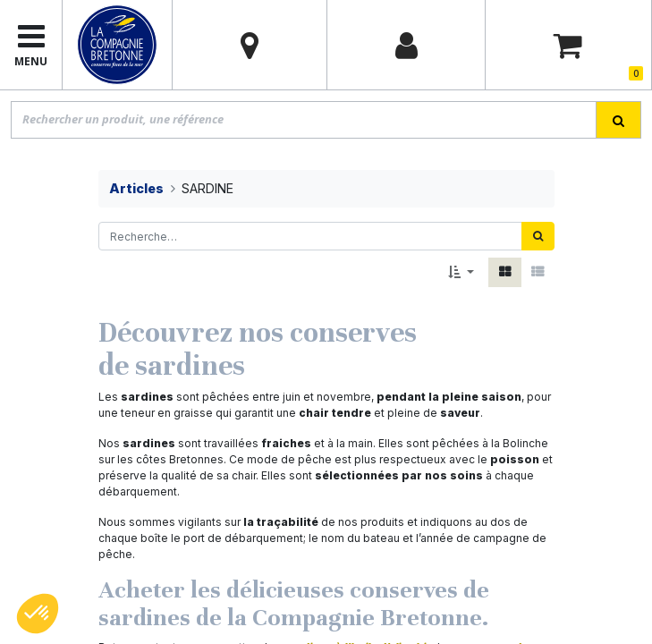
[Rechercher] (538, 236)
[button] (461, 272)
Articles (136, 188)
